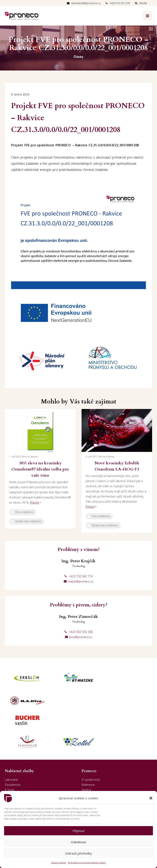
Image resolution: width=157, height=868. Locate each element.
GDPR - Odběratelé (94, 766)
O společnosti (91, 740)
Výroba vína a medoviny (28, 521)
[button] (151, 798)
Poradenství (13, 745)
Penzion (10, 761)
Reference (88, 745)
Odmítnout (78, 842)
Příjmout (79, 831)
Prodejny (11, 756)
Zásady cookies (58, 862)
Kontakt (87, 761)
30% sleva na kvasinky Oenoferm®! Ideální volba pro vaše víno (40, 469)
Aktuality (87, 756)
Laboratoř (12, 740)
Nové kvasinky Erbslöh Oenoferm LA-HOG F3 (117, 466)
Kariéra (86, 751)
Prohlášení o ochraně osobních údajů (87, 862)
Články (78, 57)
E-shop (10, 751)
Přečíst (34, 502)
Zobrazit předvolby (78, 853)
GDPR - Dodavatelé (94, 771)
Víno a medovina (24, 512)
